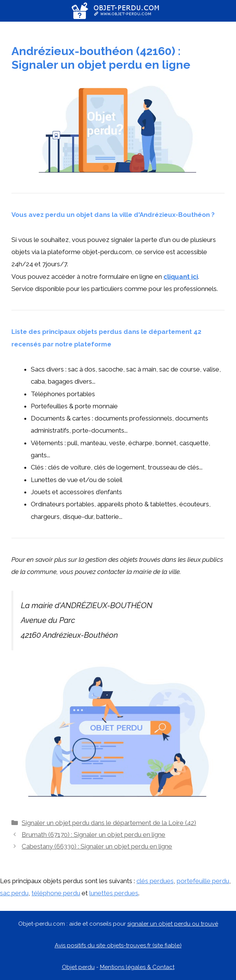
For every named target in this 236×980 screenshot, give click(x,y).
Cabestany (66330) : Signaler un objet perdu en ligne (97, 846)
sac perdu (14, 893)
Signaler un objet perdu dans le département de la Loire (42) (109, 823)
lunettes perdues (114, 893)
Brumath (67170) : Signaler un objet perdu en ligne (93, 835)
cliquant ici (181, 277)
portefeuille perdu (203, 881)
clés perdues (155, 881)
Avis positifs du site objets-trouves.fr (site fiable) (118, 945)
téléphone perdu (56, 893)
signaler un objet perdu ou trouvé (173, 924)
